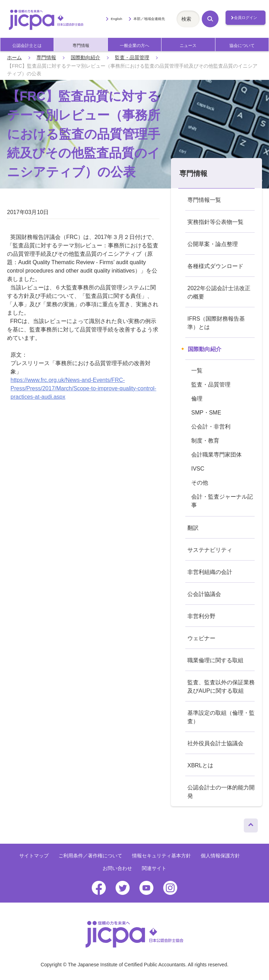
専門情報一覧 (204, 200)
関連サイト (154, 868)
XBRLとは (200, 765)
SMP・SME (206, 413)
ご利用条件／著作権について (90, 856)
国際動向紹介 (85, 57)
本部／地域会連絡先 (149, 19)
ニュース (188, 46)
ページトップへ (251, 824)
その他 (200, 483)
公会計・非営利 (211, 427)
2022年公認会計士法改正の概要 (219, 292)
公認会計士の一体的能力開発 (221, 792)
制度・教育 (205, 441)
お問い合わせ (117, 868)
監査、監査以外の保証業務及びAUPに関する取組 (221, 687)
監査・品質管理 (132, 57)
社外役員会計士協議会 (215, 743)
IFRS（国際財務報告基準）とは (216, 323)
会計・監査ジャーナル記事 (222, 501)
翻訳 (193, 528)
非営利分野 (201, 616)
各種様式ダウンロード (215, 266)
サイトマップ (34, 856)
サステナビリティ (210, 550)
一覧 (197, 371)
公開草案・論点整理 (213, 244)
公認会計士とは (27, 46)
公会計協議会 (204, 594)
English (116, 19)
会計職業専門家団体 (216, 455)
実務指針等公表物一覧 (215, 222)
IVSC (198, 469)
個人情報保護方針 (220, 856)
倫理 (197, 399)
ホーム (14, 57)
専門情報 (81, 46)
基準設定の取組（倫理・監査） (221, 717)
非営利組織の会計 (210, 572)
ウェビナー (201, 638)
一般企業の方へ (134, 46)
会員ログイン (246, 18)
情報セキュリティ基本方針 (161, 856)
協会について (242, 46)
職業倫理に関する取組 (215, 660)
